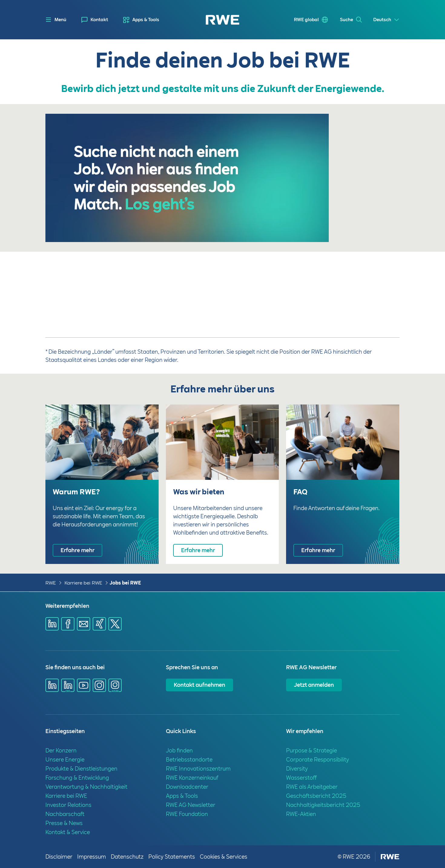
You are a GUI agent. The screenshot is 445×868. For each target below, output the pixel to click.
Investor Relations (68, 805)
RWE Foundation (187, 814)
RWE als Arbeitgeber (312, 787)
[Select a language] (386, 20)
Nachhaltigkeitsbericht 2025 (323, 805)
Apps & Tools (146, 20)
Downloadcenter (187, 787)
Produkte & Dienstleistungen (81, 769)
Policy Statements (172, 857)
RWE (51, 583)
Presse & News (64, 823)
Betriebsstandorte (189, 760)
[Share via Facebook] (68, 624)
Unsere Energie (65, 760)
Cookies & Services (224, 857)
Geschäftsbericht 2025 (316, 796)
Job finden (179, 750)
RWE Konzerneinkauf (192, 778)
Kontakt (99, 20)
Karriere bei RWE (83, 583)
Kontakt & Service (68, 832)
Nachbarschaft (65, 814)
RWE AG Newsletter (191, 805)
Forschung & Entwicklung (77, 778)
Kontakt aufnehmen (199, 685)
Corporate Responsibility (318, 760)
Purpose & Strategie (311, 750)
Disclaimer (59, 857)
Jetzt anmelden (314, 685)
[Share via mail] (84, 624)
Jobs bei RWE (125, 583)
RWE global (305, 20)
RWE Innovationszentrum (198, 769)
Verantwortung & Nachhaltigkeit (86, 787)
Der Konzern (61, 750)
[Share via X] (115, 624)
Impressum (92, 857)
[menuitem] (95, 20)
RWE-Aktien (301, 814)
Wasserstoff (302, 778)
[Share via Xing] (99, 624)
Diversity (297, 769)
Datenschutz (127, 857)
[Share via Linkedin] (52, 624)
